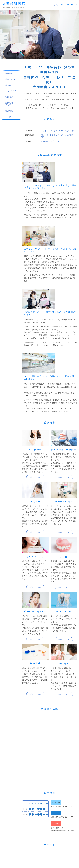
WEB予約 (9, 97)
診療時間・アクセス (11, 104)
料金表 (8, 85)
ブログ (8, 117)
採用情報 (9, 111)
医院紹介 (9, 73)
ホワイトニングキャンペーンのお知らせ (57, 131)
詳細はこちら (35, 477)
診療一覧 (10, 79)
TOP (7, 68)
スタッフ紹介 (11, 91)
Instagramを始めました (50, 141)
